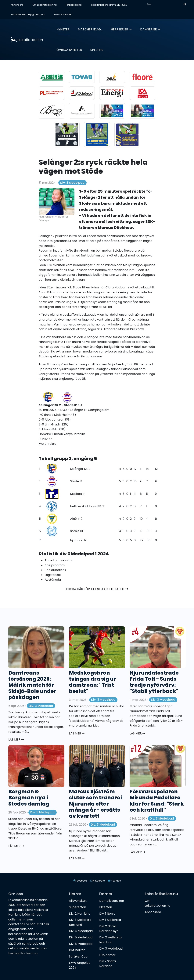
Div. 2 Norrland (80, 914)
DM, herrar (77, 950)
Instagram (97, 881)
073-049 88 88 (63, 14)
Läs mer (16, 739)
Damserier (149, 29)
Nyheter (63, 29)
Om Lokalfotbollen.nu (45, 5)
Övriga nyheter (69, 50)
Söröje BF (77, 531)
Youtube (114, 881)
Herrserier (119, 29)
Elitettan (106, 907)
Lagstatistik (53, 575)
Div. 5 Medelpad (81, 937)
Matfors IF (78, 494)
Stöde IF (76, 481)
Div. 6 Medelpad (81, 944)
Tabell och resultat (59, 560)
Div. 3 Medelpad (72, 183)
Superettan (77, 907)
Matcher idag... (90, 29)
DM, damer (107, 955)
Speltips (97, 50)
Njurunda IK (78, 540)
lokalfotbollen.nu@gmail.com (28, 14)
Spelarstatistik (55, 570)
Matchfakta (47, 444)
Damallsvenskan (112, 901)
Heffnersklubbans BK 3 (87, 506)
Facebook (80, 881)
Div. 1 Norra (107, 914)
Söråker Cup (78, 956)
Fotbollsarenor (74, 5)
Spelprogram (55, 565)
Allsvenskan (78, 901)
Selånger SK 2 (80, 469)
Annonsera (17, 5)
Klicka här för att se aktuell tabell (97, 589)
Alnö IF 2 (76, 519)
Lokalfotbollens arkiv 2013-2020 (109, 5)
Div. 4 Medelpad (81, 931)
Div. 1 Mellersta (110, 920)
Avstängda (53, 580)
